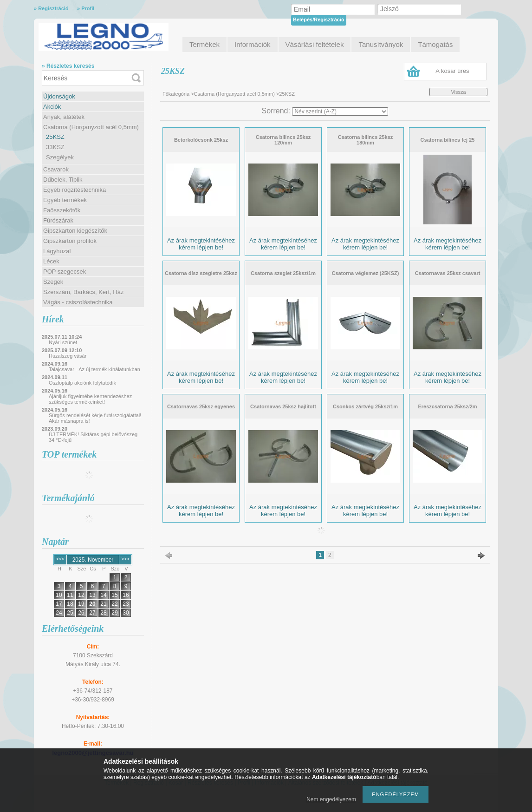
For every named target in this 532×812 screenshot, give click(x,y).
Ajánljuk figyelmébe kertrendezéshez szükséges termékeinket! (90, 399)
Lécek (51, 261)
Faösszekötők (62, 210)
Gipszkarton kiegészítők (75, 231)
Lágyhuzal (57, 251)
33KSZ (55, 147)
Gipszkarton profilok (70, 241)
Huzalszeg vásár (68, 356)
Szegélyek (60, 157)
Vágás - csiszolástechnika (78, 302)
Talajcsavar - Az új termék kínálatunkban (94, 369)
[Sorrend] (340, 111)
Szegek (53, 282)
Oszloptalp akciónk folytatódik (82, 383)
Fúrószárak (58, 220)
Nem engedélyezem (331, 799)
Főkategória (176, 94)
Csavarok (56, 169)
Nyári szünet (63, 342)
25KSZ (55, 137)
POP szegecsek (65, 272)
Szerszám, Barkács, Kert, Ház (83, 292)
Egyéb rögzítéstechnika (75, 190)
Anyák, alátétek (64, 117)
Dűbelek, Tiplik (63, 180)
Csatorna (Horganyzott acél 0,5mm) (91, 127)
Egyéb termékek (65, 200)
